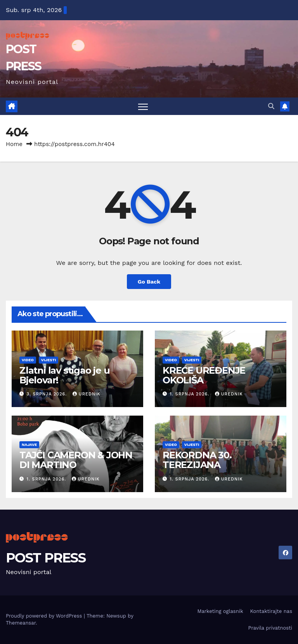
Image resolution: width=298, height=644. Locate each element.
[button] (271, 106)
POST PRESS (46, 558)
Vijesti (49, 360)
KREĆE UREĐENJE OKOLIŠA (204, 375)
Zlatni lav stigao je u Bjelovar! (65, 375)
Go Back (149, 282)
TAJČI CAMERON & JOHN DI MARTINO (76, 460)
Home (14, 144)
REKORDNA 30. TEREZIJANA (197, 460)
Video (28, 360)
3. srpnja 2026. (48, 394)
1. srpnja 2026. (191, 394)
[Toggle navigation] (143, 106)
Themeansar (21, 623)
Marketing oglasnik (220, 611)
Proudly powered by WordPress (45, 616)
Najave (29, 445)
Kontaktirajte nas (271, 611)
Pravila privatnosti (270, 628)
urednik (87, 394)
